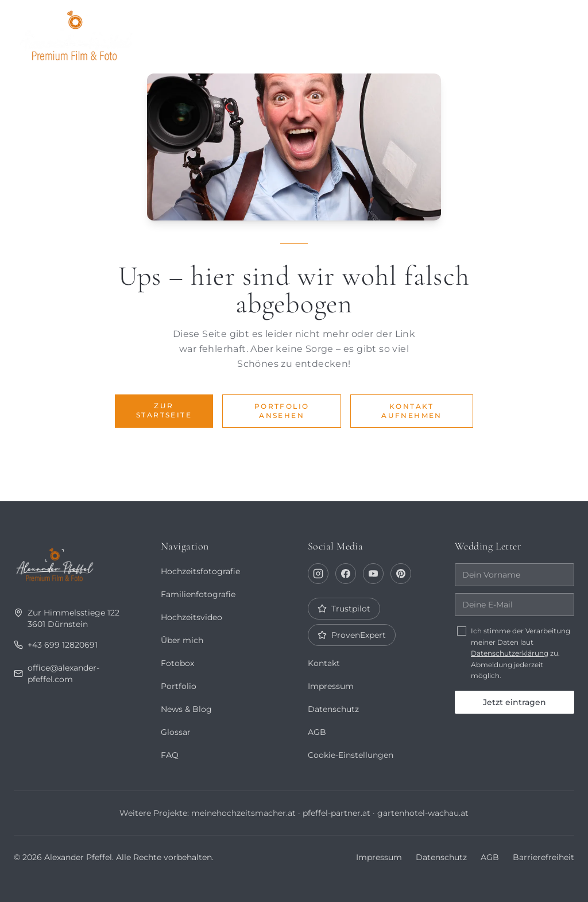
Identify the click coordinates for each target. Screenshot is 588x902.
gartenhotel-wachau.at (423, 813)
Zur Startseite (164, 410)
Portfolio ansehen (282, 411)
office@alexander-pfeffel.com (57, 673)
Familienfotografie (198, 594)
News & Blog (186, 709)
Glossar (175, 732)
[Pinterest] (401, 574)
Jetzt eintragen (514, 702)
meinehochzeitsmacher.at (243, 813)
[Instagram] (318, 574)
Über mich (332, 32)
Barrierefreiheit (544, 857)
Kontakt (543, 32)
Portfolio (254, 32)
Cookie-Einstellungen (351, 755)
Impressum (331, 686)
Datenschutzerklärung (510, 653)
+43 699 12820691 (55, 645)
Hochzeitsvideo (192, 617)
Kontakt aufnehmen (412, 411)
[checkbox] (462, 631)
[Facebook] (346, 574)
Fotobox (475, 32)
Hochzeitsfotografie (200, 571)
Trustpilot (344, 609)
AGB (317, 732)
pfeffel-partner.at (336, 813)
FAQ (169, 755)
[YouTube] (373, 574)
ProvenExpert (352, 635)
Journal (405, 32)
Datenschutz (333, 709)
